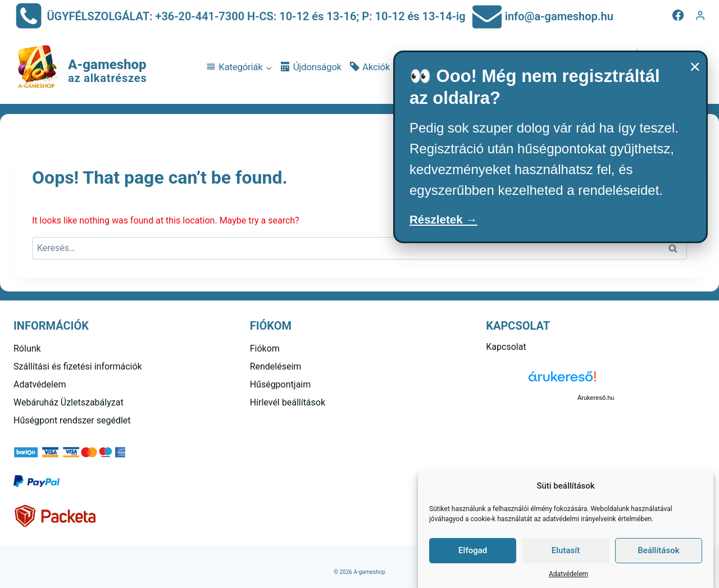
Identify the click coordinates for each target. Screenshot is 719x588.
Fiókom (265, 348)
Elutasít (566, 550)
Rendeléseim (276, 366)
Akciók (370, 67)
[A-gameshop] (80, 67)
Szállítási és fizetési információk (78, 366)
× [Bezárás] (695, 66)
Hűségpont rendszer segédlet (72, 420)
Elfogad (473, 550)
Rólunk (27, 348)
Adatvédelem (568, 574)
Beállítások (658, 550)
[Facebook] (678, 15)
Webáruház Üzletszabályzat (69, 402)
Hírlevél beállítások (288, 402)
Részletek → (449, 221)
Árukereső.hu (596, 398)
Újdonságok (311, 67)
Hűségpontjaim (281, 384)
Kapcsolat (506, 347)
